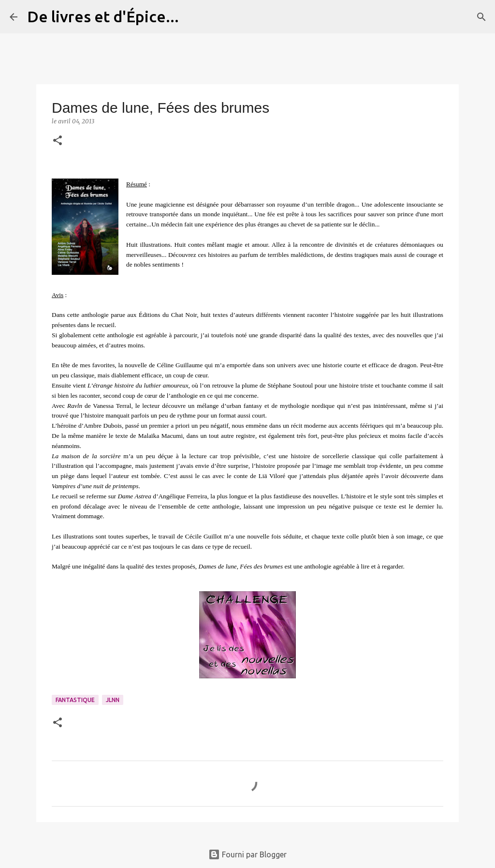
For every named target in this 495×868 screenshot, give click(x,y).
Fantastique (75, 700)
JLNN (113, 700)
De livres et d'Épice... (103, 16)
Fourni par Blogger (247, 854)
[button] (58, 141)
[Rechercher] (192, 17)
